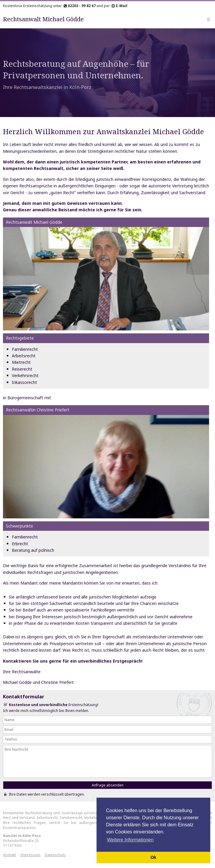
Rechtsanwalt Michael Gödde (43, 19)
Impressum (30, 855)
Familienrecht (25, 349)
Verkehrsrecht (25, 375)
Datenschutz (55, 855)
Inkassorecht (24, 382)
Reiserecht (22, 369)
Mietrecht (21, 362)
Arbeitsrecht (24, 356)
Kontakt (10, 855)
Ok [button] (153, 857)
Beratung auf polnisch (33, 550)
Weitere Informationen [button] (130, 840)
